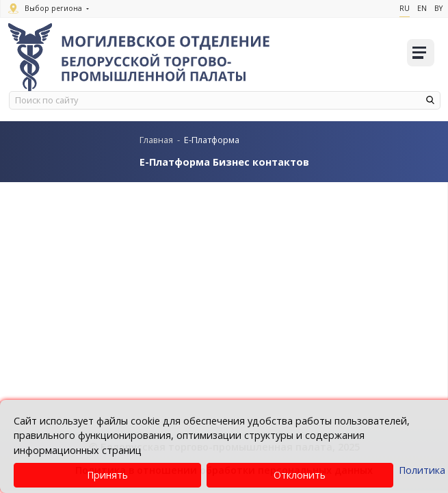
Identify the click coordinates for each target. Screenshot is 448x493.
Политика (422, 470)
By (438, 8)
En (422, 8)
